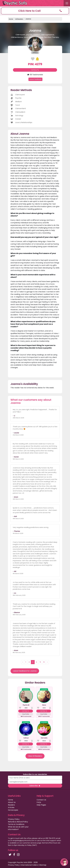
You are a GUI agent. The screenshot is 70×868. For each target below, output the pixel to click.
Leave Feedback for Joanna (25, 671)
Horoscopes (13, 810)
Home (11, 19)
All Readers (19, 19)
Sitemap (43, 865)
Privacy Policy (14, 819)
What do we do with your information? (18, 828)
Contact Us (41, 800)
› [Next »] (47, 662)
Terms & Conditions (16, 824)
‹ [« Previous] (23, 662)
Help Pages (41, 805)
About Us (12, 802)
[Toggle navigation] (67, 3)
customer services (30, 843)
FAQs (39, 802)
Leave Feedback (35, 79)
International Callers (29, 865)
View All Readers (35, 756)
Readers (11, 805)
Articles (11, 807)
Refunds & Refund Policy (18, 822)
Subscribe (35, 786)
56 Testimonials (35, 75)
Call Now (35, 70)
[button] (35, 11)
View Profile (26, 714)
